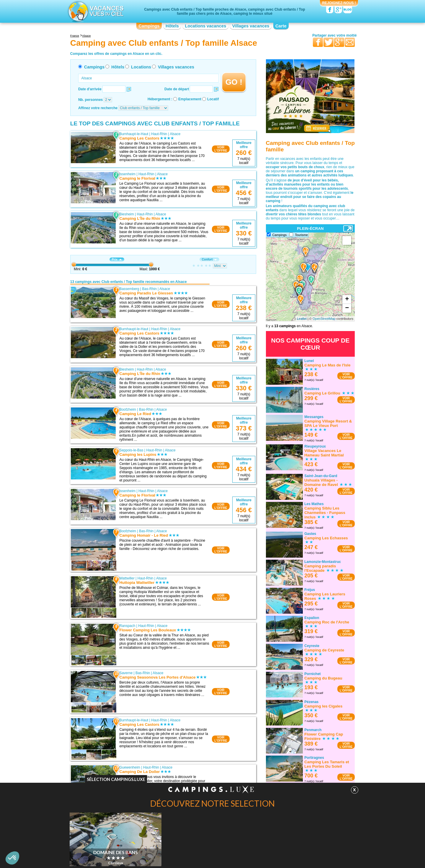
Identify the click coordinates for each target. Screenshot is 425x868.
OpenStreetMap (324, 319)
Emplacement (190, 99)
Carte (281, 26)
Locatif (213, 99)
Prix (117, 259)
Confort (210, 259)
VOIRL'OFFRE (221, 149)
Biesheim (126, 214)
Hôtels (172, 26)
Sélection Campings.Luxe (116, 779)
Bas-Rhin (149, 289)
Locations (141, 67)
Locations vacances (205, 26)
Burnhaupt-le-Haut (134, 134)
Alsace (175, 134)
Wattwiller (127, 578)
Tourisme (301, 235)
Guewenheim (130, 767)
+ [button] (347, 299)
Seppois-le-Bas (131, 450)
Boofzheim (128, 410)
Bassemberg (129, 289)
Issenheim (127, 174)
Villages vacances (251, 26)
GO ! (234, 82)
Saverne (126, 673)
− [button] (347, 308)
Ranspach (127, 626)
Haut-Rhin (159, 134)
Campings (149, 26)
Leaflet (302, 319)
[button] (12, 858)
